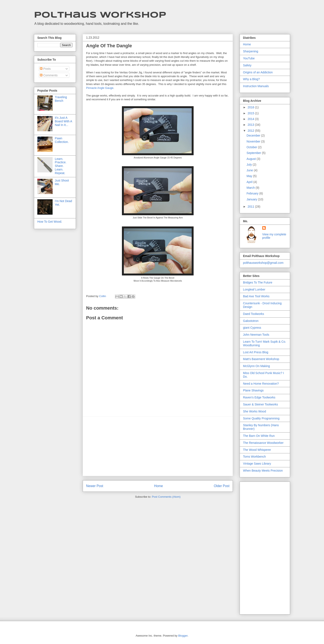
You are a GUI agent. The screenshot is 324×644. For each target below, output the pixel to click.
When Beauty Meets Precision (263, 471)
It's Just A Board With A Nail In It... (64, 121)
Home (159, 486)
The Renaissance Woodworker (263, 443)
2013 (251, 125)
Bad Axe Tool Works (256, 296)
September (254, 153)
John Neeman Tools (256, 335)
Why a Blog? (251, 79)
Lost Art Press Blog (256, 352)
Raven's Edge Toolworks (259, 397)
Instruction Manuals (256, 86)
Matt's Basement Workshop (261, 359)
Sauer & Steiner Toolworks (260, 404)
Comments (49, 75)
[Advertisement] (158, 446)
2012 (251, 131)
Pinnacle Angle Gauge (100, 88)
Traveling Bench (61, 99)
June (250, 170)
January (252, 199)
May (250, 176)
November (254, 141)
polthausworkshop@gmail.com (263, 263)
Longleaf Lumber (254, 289)
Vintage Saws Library (257, 464)
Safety (247, 65)
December (254, 136)
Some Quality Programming (261, 418)
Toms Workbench (254, 457)
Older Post (222, 486)
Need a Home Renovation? (261, 384)
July (250, 165)
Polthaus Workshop (100, 15)
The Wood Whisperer (257, 450)
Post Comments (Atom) (166, 497)
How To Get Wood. (50, 222)
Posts (45, 69)
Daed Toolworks (253, 314)
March (251, 188)
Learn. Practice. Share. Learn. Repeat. (61, 166)
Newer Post (95, 486)
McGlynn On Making (256, 366)
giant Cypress (252, 328)
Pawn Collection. (62, 140)
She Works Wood (254, 411)
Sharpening (251, 51)
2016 (251, 107)
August (252, 159)
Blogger (183, 636)
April (250, 182)
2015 (251, 113)
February (253, 193)
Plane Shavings (253, 390)
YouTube (249, 58)
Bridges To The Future (258, 282)
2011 (251, 207)
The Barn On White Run (259, 436)
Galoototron (251, 321)
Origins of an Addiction (258, 72)
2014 (251, 119)
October (252, 147)
